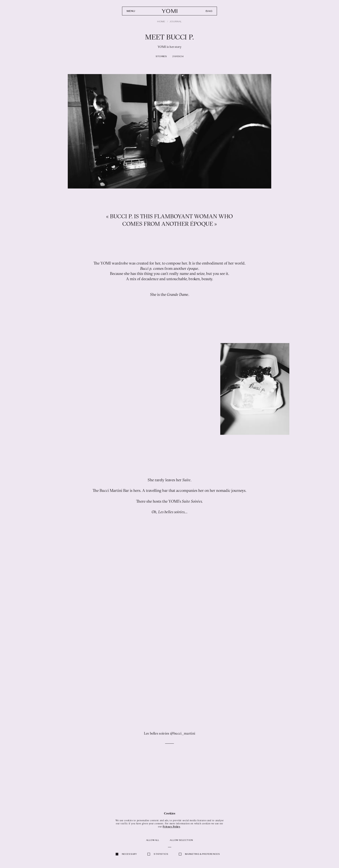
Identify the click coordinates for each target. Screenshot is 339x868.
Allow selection (181, 840)
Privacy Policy (171, 827)
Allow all (153, 840)
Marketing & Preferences (202, 854)
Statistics (161, 854)
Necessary (129, 854)
